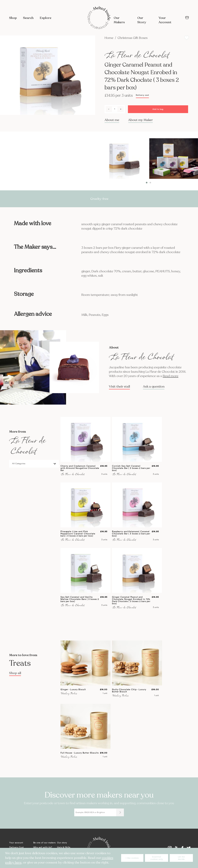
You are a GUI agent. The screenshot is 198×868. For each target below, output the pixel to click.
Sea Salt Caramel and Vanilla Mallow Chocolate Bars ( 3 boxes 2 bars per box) (80, 599)
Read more (171, 376)
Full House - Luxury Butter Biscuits (80, 753)
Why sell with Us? (43, 847)
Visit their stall (119, 387)
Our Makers (119, 20)
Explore (46, 18)
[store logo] (99, 18)
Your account (16, 843)
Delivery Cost (17, 847)
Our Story (142, 20)
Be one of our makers (44, 843)
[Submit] (120, 812)
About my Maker (141, 120)
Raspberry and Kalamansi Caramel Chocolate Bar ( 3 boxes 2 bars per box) (131, 534)
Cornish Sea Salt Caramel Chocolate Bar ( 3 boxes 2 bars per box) (131, 468)
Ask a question (154, 387)
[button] (147, 183)
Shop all (15, 673)
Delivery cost (142, 95)
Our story (62, 843)
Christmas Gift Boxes (133, 38)
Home (109, 38)
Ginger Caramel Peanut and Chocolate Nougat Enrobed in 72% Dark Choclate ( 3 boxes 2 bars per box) (131, 600)
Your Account (165, 20)
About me (112, 120)
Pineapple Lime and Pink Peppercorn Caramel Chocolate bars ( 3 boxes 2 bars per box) (78, 534)
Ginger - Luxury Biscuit (73, 690)
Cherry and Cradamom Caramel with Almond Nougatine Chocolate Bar (80, 468)
